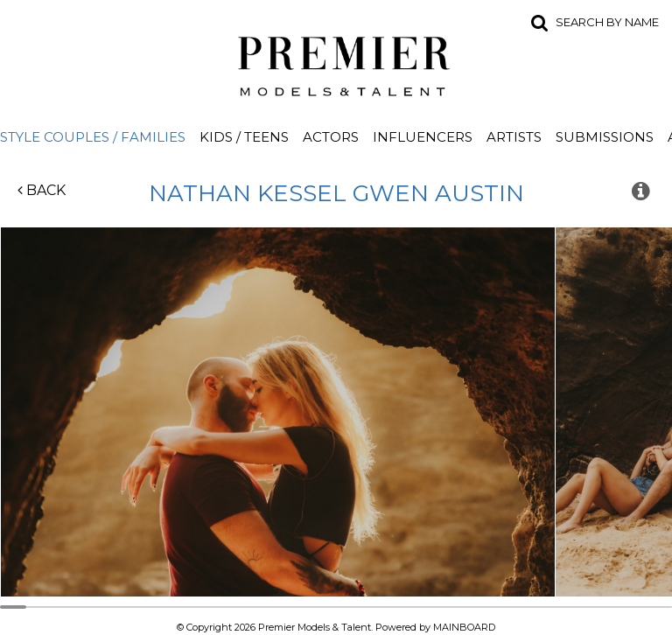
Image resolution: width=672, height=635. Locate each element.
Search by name (607, 22)
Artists (514, 137)
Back (42, 190)
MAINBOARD (464, 627)
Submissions (605, 137)
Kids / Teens (244, 137)
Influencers (423, 137)
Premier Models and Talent (336, 63)
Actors (331, 137)
